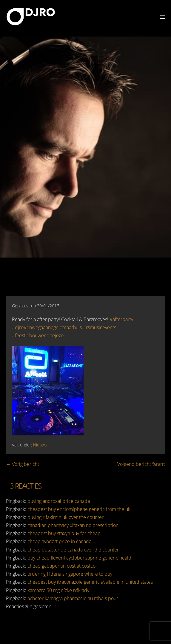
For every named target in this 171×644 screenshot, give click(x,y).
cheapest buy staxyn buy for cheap (64, 533)
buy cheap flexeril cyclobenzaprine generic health (80, 558)
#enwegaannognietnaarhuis (53, 327)
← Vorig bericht (23, 464)
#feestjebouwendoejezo (38, 335)
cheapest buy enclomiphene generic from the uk (79, 509)
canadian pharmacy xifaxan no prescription (73, 525)
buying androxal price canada (59, 501)
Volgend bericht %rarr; (141, 464)
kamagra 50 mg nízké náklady (58, 590)
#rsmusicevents (100, 327)
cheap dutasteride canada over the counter (73, 550)
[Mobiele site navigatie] (163, 17)
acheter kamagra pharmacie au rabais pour (73, 598)
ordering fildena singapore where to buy (70, 574)
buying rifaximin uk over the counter (66, 517)
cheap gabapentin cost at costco (61, 566)
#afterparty (121, 319)
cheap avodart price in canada (59, 541)
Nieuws (40, 445)
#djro (18, 327)
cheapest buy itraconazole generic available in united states (90, 582)
